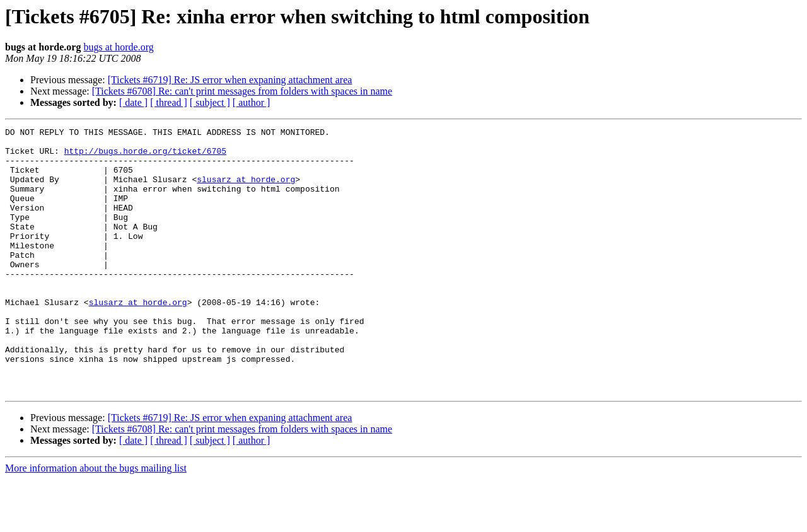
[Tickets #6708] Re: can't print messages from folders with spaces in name (242, 91)
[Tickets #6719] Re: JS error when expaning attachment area (230, 80)
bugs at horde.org (118, 47)
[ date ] (133, 102)
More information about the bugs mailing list (96, 521)
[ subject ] (210, 102)
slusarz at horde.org (246, 190)
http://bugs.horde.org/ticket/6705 (145, 156)
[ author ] (252, 102)
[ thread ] (169, 102)
